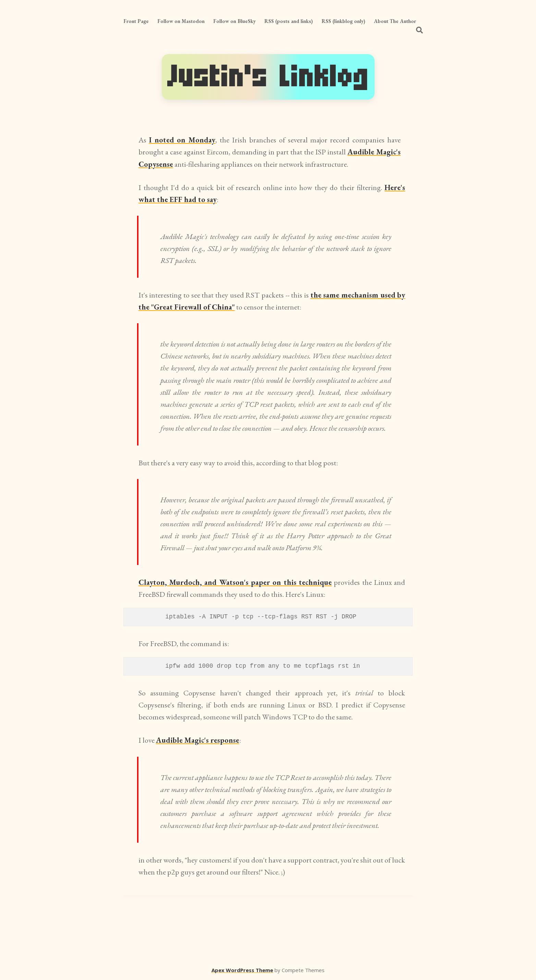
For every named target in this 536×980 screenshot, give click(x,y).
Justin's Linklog (268, 77)
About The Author (395, 21)
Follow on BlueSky (234, 21)
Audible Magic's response (198, 740)
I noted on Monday (182, 140)
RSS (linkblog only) (343, 21)
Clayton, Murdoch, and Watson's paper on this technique (235, 582)
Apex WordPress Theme (242, 970)
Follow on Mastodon (181, 21)
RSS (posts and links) (289, 21)
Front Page (136, 21)
